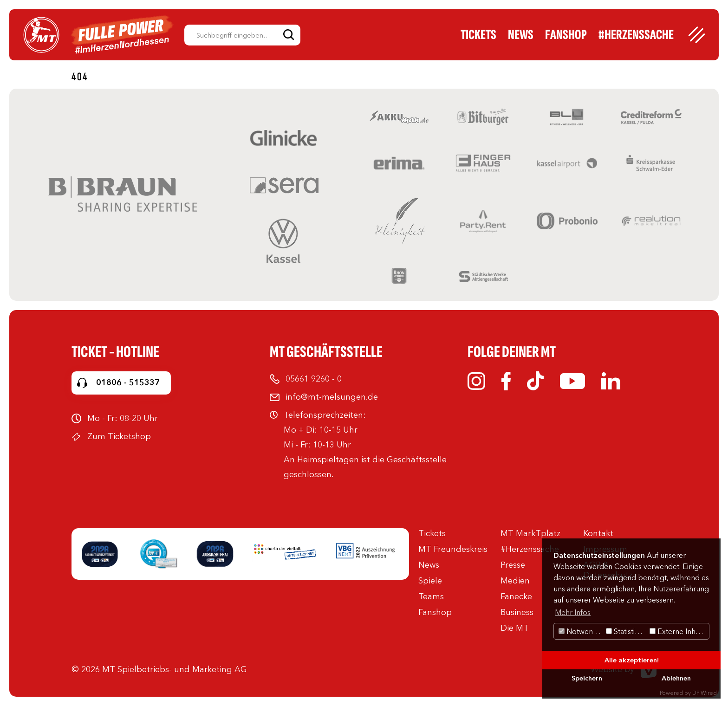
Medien (515, 581)
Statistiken (627, 631)
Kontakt (598, 533)
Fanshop (566, 35)
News (521, 35)
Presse (513, 565)
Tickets (478, 35)
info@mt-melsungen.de (332, 397)
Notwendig (581, 631)
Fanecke (516, 596)
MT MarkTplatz (530, 533)
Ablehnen (676, 678)
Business (517, 612)
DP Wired (705, 693)
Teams (431, 596)
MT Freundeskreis (453, 549)
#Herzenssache (636, 35)
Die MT (515, 628)
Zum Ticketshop (119, 436)
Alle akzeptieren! (632, 660)
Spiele (430, 581)
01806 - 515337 (128, 382)
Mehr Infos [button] (573, 612)
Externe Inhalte (679, 631)
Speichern (587, 678)
